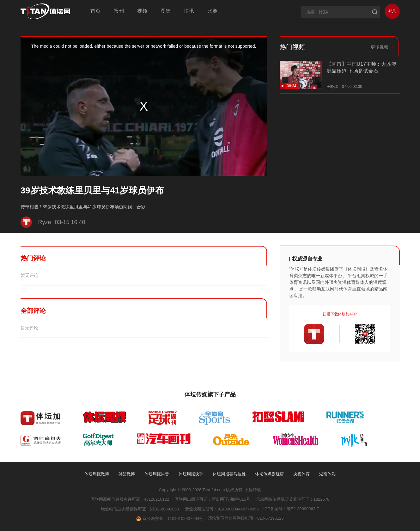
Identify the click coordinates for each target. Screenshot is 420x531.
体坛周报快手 (191, 474)
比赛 (212, 11)
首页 (95, 11)
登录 (392, 11)
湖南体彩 (327, 474)
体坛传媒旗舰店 (269, 474)
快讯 (189, 11)
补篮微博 (127, 474)
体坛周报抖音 (157, 474)
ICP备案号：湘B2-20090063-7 (291, 509)
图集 (166, 11)
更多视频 (380, 47)
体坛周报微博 (97, 474)
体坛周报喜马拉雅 (229, 474)
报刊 (119, 11)
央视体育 (301, 474)
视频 (142, 11)
